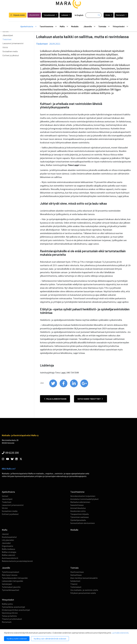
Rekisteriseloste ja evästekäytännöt (17, 561)
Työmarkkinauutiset (11, 590)
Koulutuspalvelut (9, 537)
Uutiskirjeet (7, 584)
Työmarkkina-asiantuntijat (13, 607)
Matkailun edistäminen (80, 502)
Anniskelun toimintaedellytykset (84, 499)
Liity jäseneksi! (34, 15)
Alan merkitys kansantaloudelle (84, 578)
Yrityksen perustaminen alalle (83, 593)
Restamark (121, 15)
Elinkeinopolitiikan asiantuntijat (16, 610)
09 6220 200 (10, 453)
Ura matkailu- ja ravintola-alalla (84, 590)
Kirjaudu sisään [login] (18, 15)
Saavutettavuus (77, 505)
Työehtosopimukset (11, 572)
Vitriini (109, 15)
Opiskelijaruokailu (78, 520)
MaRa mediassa (8, 549)
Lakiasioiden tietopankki (12, 581)
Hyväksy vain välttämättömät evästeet (50, 639)
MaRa (64, 26)
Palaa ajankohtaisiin (55, 399)
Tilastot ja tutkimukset (12, 619)
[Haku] (93, 15)
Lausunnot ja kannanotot (13, 43)
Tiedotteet (7, 39)
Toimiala (104, 26)
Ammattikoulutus (78, 508)
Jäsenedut (6, 543)
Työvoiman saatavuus (80, 517)
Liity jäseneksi (8, 540)
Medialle (75, 26)
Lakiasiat (66, 15)
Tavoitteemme (48, 26)
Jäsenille (89, 26)
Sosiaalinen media (10, 51)
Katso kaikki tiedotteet (90, 399)
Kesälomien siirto (78, 511)
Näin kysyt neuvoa (10, 575)
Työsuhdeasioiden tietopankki (15, 578)
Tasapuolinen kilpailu (80, 514)
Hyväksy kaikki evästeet (17, 639)
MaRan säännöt (9, 555)
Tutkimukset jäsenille (11, 587)
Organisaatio (7, 546)
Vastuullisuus (76, 575)
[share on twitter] (53, 387)
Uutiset (5, 496)
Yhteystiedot (120, 26)
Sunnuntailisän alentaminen (83, 523)
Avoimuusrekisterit (10, 558)
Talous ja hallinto (9, 616)
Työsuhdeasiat (50, 15)
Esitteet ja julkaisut (11, 55)
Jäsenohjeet (8, 35)
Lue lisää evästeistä (120, 633)
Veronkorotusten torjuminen (83, 496)
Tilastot (74, 584)
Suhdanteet (75, 581)
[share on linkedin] (74, 387)
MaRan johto (7, 604)
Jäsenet (5, 534)
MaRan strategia (9, 552)
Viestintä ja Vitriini (10, 613)
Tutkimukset (76, 587)
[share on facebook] (64, 387)
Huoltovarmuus (77, 572)
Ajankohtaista (28, 26)
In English (79, 15)
